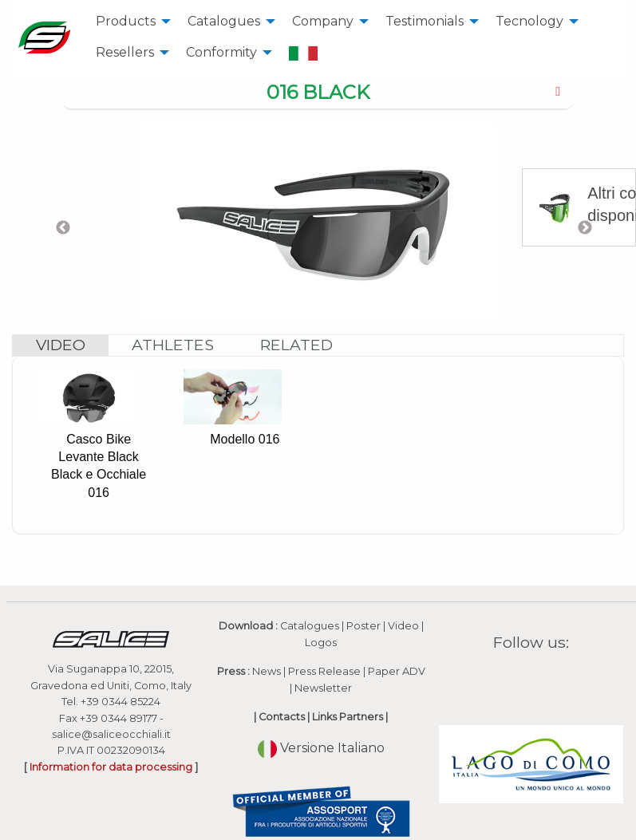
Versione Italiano (321, 748)
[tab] (318, 93)
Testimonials (425, 21)
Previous (63, 228)
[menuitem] (129, 22)
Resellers (125, 52)
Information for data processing (111, 767)
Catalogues (224, 21)
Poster (363, 626)
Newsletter (323, 688)
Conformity (221, 52)
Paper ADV (397, 671)
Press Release (324, 671)
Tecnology (529, 21)
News (267, 671)
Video (403, 626)
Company (323, 21)
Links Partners (348, 717)
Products (126, 21)
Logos (321, 643)
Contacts (282, 717)
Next (585, 228)
